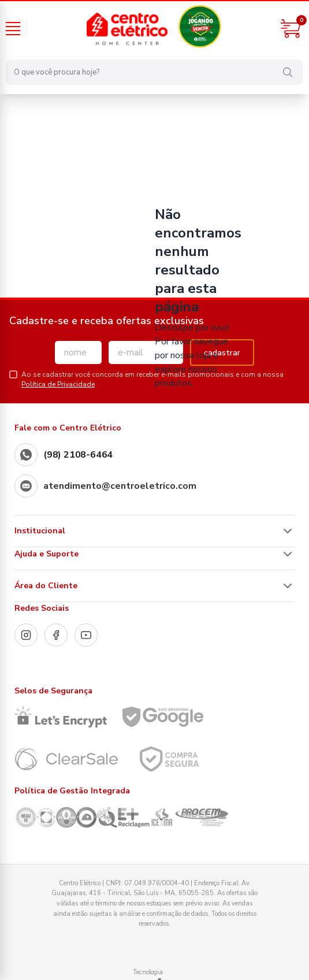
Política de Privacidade (58, 384)
